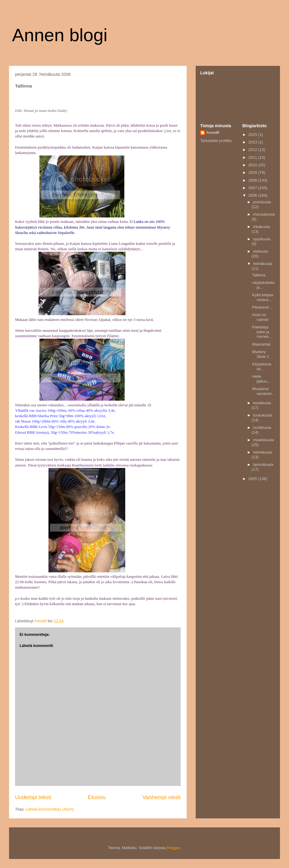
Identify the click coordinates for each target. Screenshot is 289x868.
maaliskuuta (264, 440)
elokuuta (261, 251)
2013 (253, 142)
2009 (253, 172)
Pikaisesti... (262, 307)
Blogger (173, 848)
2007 (253, 188)
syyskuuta (262, 239)
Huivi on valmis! (260, 317)
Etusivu (97, 797)
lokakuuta (262, 227)
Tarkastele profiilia (216, 141)
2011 (253, 157)
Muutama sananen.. (263, 391)
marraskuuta (264, 214)
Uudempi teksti (33, 797)
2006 (253, 195)
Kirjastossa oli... (262, 366)
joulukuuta (262, 202)
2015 (253, 135)
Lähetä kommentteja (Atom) (50, 809)
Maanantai (261, 344)
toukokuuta (263, 415)
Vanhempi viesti (162, 797)
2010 (253, 165)
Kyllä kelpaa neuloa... (263, 297)
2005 (253, 479)
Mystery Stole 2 (260, 354)
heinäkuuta (263, 264)
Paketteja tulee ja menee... (262, 332)
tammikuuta (263, 465)
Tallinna (259, 275)
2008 (253, 180)
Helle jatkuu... (261, 379)
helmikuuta (263, 452)
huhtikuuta (262, 428)
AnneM (213, 132)
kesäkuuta (262, 403)
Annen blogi (60, 35)
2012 (253, 150)
